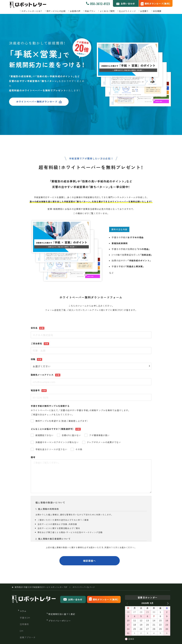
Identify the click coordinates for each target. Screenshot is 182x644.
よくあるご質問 (107, 11)
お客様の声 (75, 11)
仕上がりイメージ (127, 11)
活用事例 (24, 624)
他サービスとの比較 (56, 11)
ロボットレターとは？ (32, 11)
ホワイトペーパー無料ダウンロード (39, 102)
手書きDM (25, 618)
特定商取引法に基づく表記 (62, 614)
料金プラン (90, 11)
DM (21, 631)
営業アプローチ (28, 637)
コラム (23, 611)
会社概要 (157, 11)
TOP (41, 587)
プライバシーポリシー (59, 621)
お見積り (144, 11)
